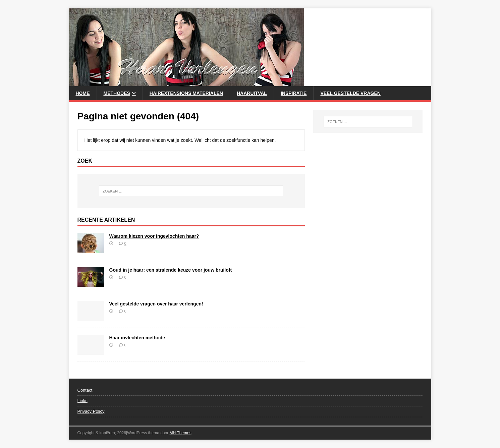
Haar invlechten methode (137, 338)
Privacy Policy (91, 411)
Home (83, 93)
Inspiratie (294, 93)
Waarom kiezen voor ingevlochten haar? (154, 236)
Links (82, 401)
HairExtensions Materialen (186, 93)
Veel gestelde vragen (350, 93)
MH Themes (181, 433)
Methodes (117, 93)
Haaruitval (252, 93)
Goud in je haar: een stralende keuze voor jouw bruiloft (171, 270)
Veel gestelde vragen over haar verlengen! (156, 304)
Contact (85, 390)
